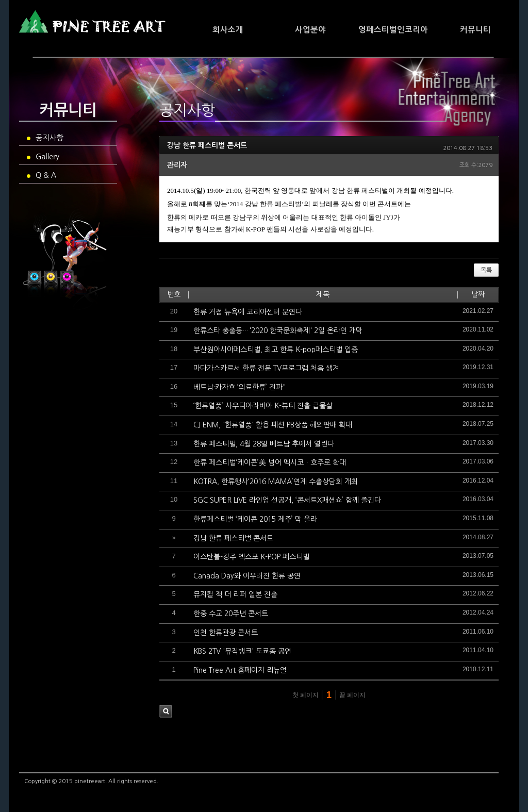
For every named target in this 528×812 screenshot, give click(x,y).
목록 (486, 270)
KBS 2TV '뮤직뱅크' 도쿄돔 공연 (242, 651)
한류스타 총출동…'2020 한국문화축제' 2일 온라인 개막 (278, 330)
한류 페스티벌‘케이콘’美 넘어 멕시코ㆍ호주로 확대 (270, 462)
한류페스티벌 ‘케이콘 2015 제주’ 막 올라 (255, 519)
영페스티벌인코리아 (393, 30)
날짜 (478, 294)
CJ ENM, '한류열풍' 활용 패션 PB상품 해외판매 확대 (273, 425)
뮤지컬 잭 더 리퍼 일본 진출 (235, 594)
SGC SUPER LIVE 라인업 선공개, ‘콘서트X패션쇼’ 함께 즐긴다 (287, 500)
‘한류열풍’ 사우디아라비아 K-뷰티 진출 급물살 (263, 406)
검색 (166, 711)
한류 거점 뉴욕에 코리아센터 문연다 (248, 312)
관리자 (177, 165)
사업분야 (310, 30)
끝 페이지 (353, 695)
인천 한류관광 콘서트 (226, 633)
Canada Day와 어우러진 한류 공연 (247, 576)
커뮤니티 (475, 30)
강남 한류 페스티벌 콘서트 (207, 145)
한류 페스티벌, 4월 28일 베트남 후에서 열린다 (264, 444)
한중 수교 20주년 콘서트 (231, 614)
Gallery (43, 157)
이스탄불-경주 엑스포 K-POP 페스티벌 (251, 557)
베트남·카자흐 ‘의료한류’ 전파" (240, 387)
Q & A (42, 175)
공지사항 (45, 138)
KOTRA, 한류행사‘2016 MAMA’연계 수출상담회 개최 (276, 482)
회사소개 (228, 30)
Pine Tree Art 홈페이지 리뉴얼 (240, 670)
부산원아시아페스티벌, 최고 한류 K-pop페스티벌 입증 (276, 350)
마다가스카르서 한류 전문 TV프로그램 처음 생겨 (266, 368)
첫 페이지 (304, 695)
